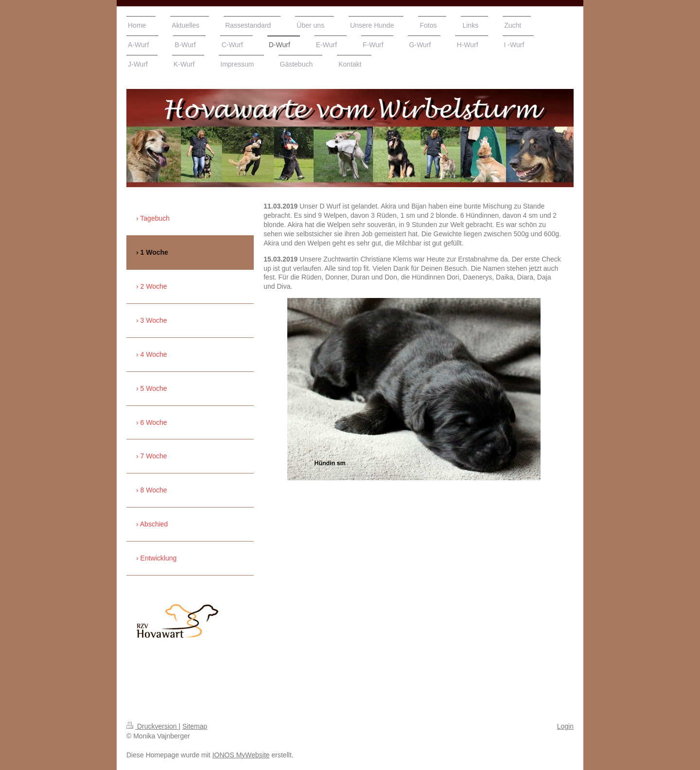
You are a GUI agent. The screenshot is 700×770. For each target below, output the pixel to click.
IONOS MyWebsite (241, 755)
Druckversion (152, 726)
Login (565, 726)
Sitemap (195, 726)
